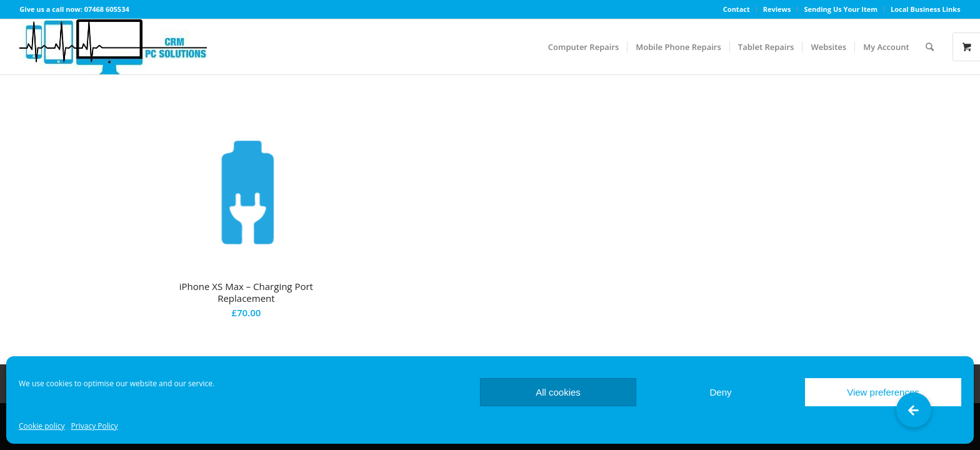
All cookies (558, 392)
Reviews (777, 9)
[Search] (930, 47)
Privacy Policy (95, 426)
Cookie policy (42, 426)
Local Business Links (926, 9)
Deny (720, 392)
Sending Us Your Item (841, 9)
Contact (737, 9)
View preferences (883, 392)
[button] (914, 410)
